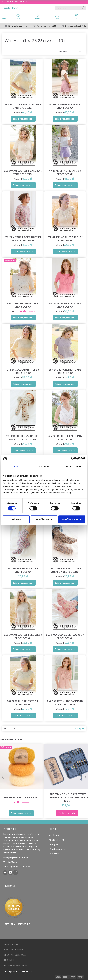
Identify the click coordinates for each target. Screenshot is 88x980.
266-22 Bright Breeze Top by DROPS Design (65, 438)
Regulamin (10, 960)
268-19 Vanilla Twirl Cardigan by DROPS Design (23, 172)
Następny (79, 728)
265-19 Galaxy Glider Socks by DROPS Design (65, 636)
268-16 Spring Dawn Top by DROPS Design (23, 305)
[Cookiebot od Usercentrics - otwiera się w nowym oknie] (73, 459)
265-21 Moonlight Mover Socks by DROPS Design (65, 570)
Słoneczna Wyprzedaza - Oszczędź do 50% (14, 1)
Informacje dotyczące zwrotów (17, 866)
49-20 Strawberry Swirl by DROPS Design (65, 106)
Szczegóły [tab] (44, 466)
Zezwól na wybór (44, 519)
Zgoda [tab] (15, 466)
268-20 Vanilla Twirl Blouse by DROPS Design (23, 636)
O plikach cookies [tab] (73, 466)
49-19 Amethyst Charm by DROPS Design (65, 172)
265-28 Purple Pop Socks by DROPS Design (23, 570)
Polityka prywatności (16, 965)
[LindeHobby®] (11, 8)
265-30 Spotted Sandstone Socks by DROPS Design (23, 438)
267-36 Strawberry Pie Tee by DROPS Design (65, 305)
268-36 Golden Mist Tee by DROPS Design (23, 371)
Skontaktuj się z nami (16, 955)
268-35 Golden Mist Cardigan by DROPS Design (23, 106)
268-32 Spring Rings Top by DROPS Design (23, 703)
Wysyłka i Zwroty (11, 862)
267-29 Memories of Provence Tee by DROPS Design (23, 239)
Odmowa (16, 519)
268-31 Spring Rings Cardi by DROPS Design (65, 239)
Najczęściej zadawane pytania (16, 858)
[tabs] (76, 17)
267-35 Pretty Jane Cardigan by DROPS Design (65, 703)
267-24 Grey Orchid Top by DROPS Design (65, 371)
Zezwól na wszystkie (72, 519)
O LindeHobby (11, 944)
